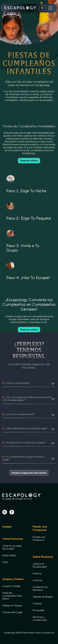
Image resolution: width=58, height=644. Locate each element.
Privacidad (38, 610)
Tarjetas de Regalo (43, 597)
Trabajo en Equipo (12, 605)
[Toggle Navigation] (50, 8)
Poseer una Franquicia (40, 528)
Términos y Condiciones (40, 618)
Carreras (37, 580)
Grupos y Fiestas (13, 579)
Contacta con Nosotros (40, 588)
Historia (37, 573)
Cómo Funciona (13, 539)
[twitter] (5, 512)
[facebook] (12, 512)
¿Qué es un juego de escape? (12, 547)
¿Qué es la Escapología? (40, 565)
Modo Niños (9, 555)
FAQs (5, 562)
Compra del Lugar (12, 612)
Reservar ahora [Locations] (29, 161)
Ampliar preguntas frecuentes (29, 473)
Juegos (7, 527)
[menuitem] (14, 529)
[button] (29, 383)
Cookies (37, 603)
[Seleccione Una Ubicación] (42, 8)
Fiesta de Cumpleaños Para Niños (12, 596)
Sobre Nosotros (43, 557)
